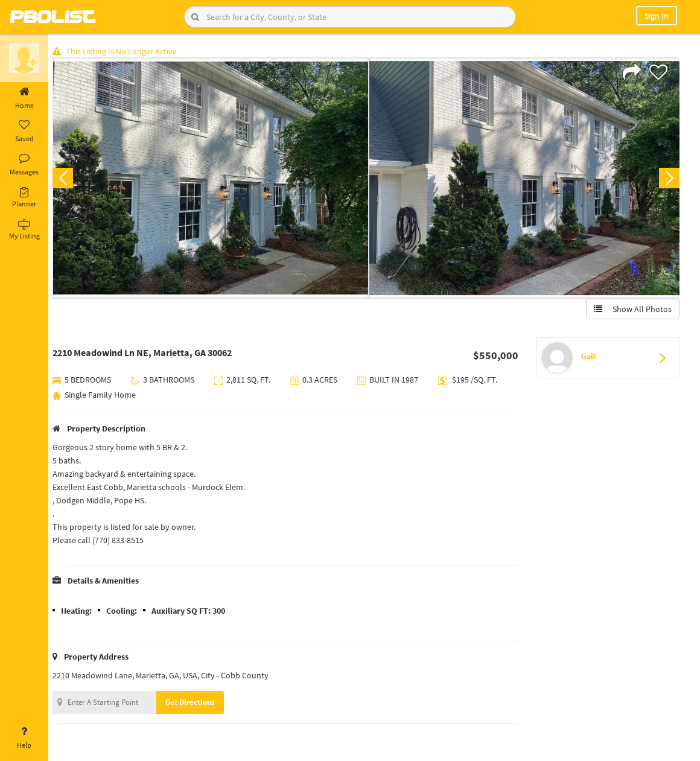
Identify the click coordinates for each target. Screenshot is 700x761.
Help (24, 738)
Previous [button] (68, 179)
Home (24, 98)
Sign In (657, 16)
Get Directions (195, 703)
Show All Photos (632, 310)
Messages (24, 165)
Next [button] (669, 179)
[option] (213, 179)
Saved (24, 132)
